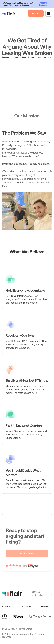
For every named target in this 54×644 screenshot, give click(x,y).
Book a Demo (27, 561)
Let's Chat (36, 13)
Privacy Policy (9, 629)
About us (7, 606)
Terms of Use (25, 629)
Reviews (45, 606)
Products (26, 606)
